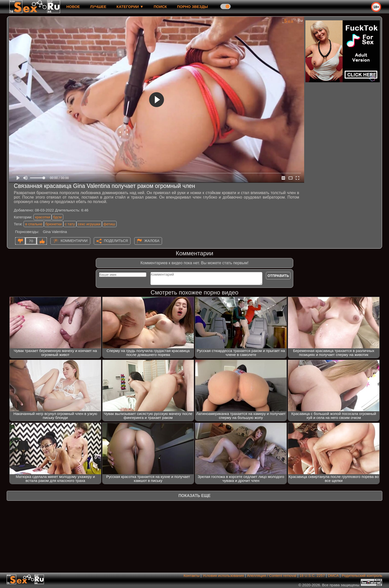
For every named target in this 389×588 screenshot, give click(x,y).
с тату (70, 224)
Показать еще (194, 496)
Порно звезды (193, 7)
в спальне (34, 224)
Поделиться (116, 241)
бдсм (57, 217)
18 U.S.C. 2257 (312, 575)
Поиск (160, 7)
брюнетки (54, 224)
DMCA (333, 575)
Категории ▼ (130, 7)
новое (73, 7)
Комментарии (74, 241)
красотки (43, 217)
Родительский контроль (362, 575)
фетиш (109, 224)
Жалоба (152, 241)
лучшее (98, 7)
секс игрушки (89, 224)
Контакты (192, 575)
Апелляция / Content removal (272, 575)
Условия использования (223, 575)
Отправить (278, 276)
